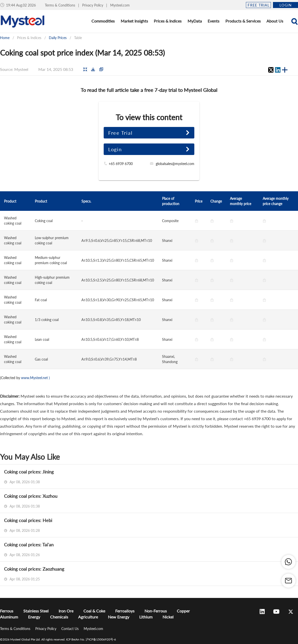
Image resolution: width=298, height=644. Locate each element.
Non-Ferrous (156, 611)
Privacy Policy (93, 5)
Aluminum (9, 617)
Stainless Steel (36, 611)
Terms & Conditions (60, 5)
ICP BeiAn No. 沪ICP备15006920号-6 (91, 639)
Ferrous (7, 611)
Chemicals (59, 617)
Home (5, 38)
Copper (183, 611)
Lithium (146, 617)
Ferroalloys (125, 611)
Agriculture (88, 617)
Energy (34, 617)
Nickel (168, 617)
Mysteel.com (120, 5)
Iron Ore (66, 611)
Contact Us (70, 629)
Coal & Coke (94, 611)
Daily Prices (58, 38)
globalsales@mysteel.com (175, 164)
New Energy (119, 617)
